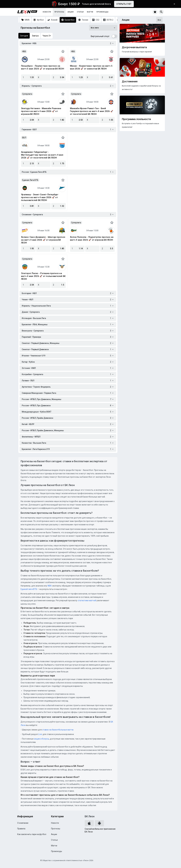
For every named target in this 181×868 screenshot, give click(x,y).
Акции (70, 12)
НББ (24, 51)
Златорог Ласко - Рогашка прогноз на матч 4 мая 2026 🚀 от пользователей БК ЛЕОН (43, 276)
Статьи (80, 12)
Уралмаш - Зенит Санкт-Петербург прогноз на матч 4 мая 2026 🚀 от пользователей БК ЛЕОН (40, 197)
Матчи (90, 12)
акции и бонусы (41, 739)
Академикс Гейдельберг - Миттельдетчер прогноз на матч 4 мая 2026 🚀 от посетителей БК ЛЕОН (42, 155)
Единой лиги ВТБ (29, 589)
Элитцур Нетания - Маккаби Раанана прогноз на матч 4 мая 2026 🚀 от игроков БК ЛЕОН (41, 111)
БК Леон (90, 816)
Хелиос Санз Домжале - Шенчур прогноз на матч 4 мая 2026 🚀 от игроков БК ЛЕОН (43, 240)
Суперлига (27, 94)
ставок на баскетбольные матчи (58, 730)
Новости (47, 12)
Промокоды (102, 12)
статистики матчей (87, 600)
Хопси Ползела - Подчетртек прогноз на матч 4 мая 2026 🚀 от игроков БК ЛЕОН (92, 238)
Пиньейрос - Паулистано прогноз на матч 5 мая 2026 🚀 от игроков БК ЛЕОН (43, 67)
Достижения (130, 81)
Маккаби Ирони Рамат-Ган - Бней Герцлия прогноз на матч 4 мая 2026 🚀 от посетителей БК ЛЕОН (92, 111)
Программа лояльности (136, 119)
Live (40, 734)
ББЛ (24, 138)
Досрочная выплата (134, 47)
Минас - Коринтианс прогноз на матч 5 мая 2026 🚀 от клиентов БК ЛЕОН (91, 67)
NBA (50, 586)
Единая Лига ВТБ (30, 180)
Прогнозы (59, 12)
